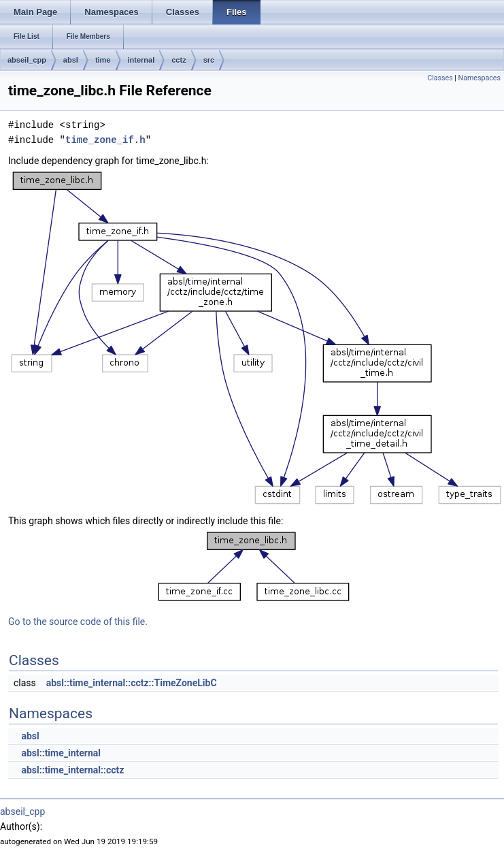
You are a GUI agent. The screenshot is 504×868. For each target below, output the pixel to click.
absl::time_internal (61, 753)
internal (141, 60)
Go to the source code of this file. (78, 622)
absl (71, 60)
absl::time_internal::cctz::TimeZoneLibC (132, 683)
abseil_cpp (27, 60)
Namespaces (480, 78)
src (209, 60)
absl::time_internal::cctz (72, 770)
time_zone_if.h (105, 140)
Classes (440, 78)
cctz (179, 60)
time (103, 60)
